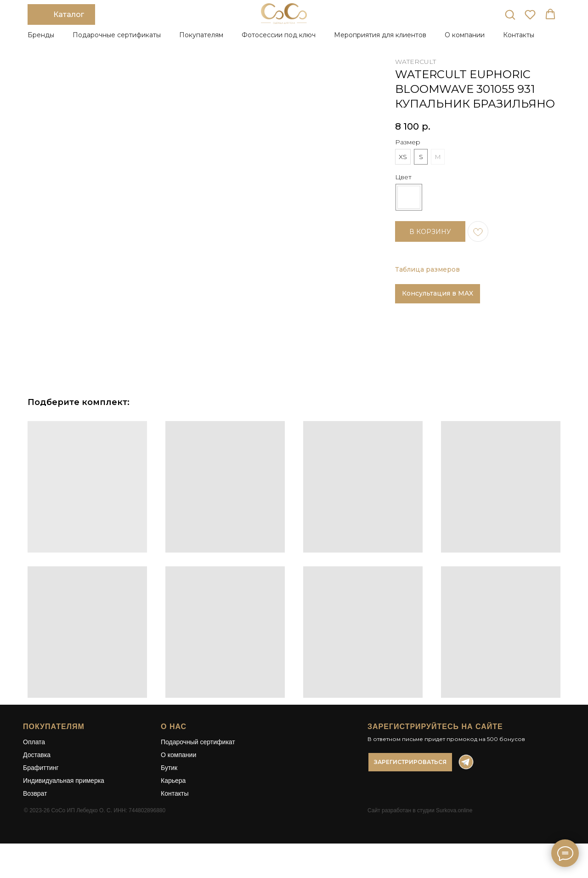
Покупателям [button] (201, 35)
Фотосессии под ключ (279, 35)
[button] (510, 14)
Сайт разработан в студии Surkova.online (420, 824)
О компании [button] (465, 35)
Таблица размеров (427, 269)
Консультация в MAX (438, 293)
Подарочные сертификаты (117, 35)
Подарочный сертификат (198, 756)
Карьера (173, 794)
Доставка (37, 769)
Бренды (41, 35)
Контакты (519, 35)
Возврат (35, 807)
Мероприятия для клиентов (380, 35)
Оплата (34, 756)
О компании (178, 769)
